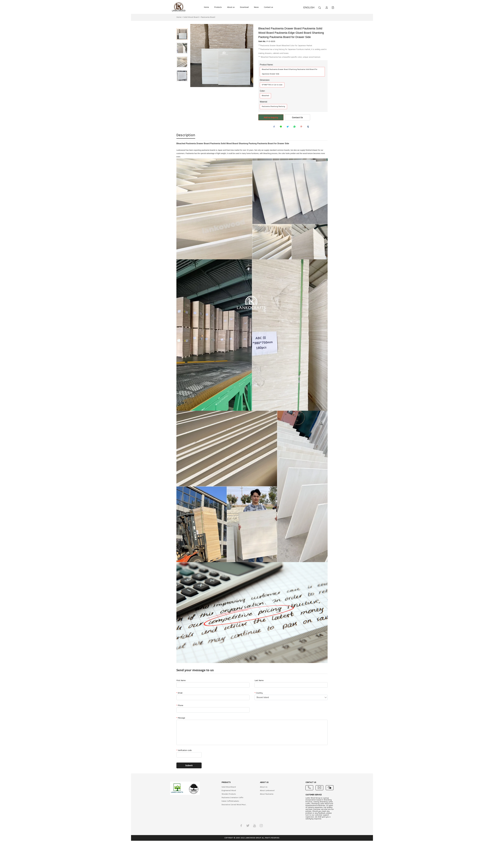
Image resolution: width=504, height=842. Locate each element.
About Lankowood (267, 792)
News (256, 7)
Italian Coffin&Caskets (230, 802)
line (281, 127)
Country (259, 694)
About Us (264, 788)
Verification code (184, 752)
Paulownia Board (208, 17)
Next (182, 85)
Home (206, 7)
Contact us (269, 7)
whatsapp (295, 127)
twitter (288, 127)
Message (181, 719)
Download (244, 7)
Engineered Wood (229, 792)
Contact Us (297, 117)
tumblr (309, 127)
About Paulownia (267, 795)
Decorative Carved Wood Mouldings (235, 806)
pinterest (302, 127)
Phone (180, 707)
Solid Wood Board (191, 17)
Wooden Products (229, 795)
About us (231, 7)
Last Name (259, 682)
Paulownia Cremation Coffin (232, 799)
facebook (275, 127)
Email (179, 694)
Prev (182, 25)
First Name (181, 682)
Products (218, 7)
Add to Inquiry (271, 117)
